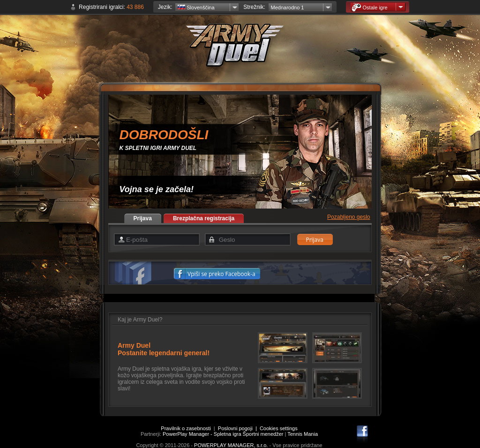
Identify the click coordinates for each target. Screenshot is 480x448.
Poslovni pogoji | (239, 428)
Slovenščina (196, 7)
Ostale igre (370, 7)
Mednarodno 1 (288, 7)
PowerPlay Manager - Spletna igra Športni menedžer (223, 434)
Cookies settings (279, 428)
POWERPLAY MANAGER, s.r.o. (231, 445)
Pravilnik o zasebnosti (186, 428)
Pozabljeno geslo (349, 217)
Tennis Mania (303, 434)
